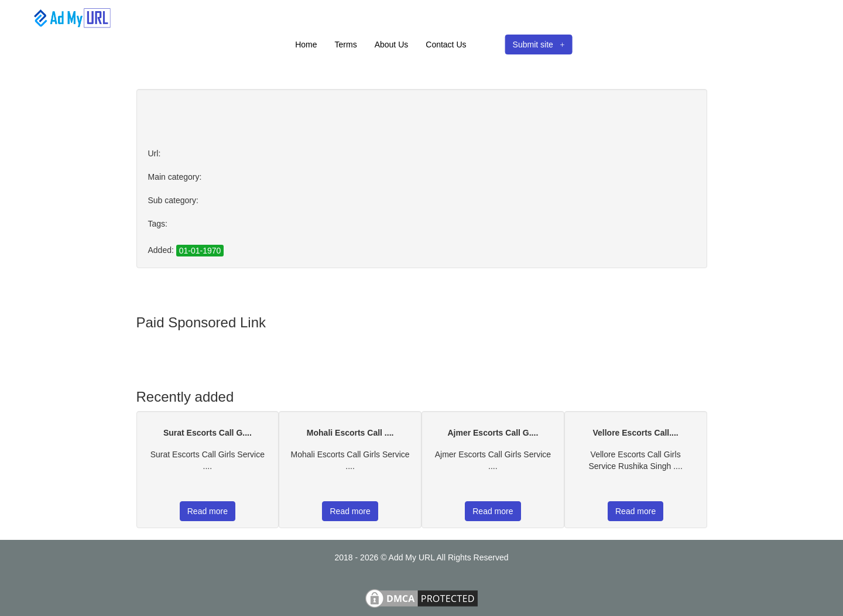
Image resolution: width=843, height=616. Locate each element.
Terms (346, 45)
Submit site (539, 45)
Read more (208, 511)
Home (306, 45)
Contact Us (446, 45)
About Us (392, 45)
